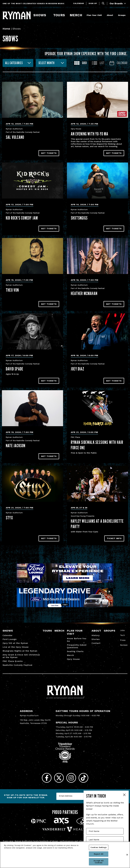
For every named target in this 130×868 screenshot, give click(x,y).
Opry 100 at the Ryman (15, 643)
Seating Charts (75, 651)
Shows (40, 15)
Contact (96, 643)
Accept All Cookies (99, 862)
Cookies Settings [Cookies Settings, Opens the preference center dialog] (99, 847)
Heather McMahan (84, 293)
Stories (96, 639)
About (110, 15)
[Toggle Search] (103, 3)
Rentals (124, 645)
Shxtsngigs (79, 218)
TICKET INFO (114, 538)
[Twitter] (59, 778)
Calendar (79, 3)
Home (6, 29)
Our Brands (118, 3)
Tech (122, 635)
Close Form (124, 795)
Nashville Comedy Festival (17, 665)
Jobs (122, 630)
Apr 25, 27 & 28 (79, 508)
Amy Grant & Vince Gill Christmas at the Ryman (21, 656)
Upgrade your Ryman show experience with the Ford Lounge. (86, 54)
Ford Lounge (10, 639)
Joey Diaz (77, 369)
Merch (78, 15)
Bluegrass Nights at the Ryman (20, 651)
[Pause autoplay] (109, 592)
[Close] (127, 855)
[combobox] (18, 63)
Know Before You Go (77, 640)
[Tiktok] (83, 778)
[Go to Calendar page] (118, 63)
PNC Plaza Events (13, 661)
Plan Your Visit (94, 15)
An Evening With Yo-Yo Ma (90, 134)
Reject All (99, 854)
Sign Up (93, 3)
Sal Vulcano (15, 137)
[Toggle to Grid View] (81, 63)
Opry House (73, 659)
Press (123, 640)
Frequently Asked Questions (77, 646)
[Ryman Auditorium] (17, 15)
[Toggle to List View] (98, 63)
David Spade (15, 369)
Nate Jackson (16, 446)
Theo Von (12, 290)
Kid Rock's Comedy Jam (22, 218)
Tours (59, 15)
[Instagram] (71, 778)
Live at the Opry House (16, 647)
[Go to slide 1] (63, 605)
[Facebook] (47, 778)
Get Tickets (49, 153)
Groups (122, 15)
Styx (9, 518)
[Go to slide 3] (67, 605)
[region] (65, 855)
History (96, 635)
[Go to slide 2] (65, 605)
